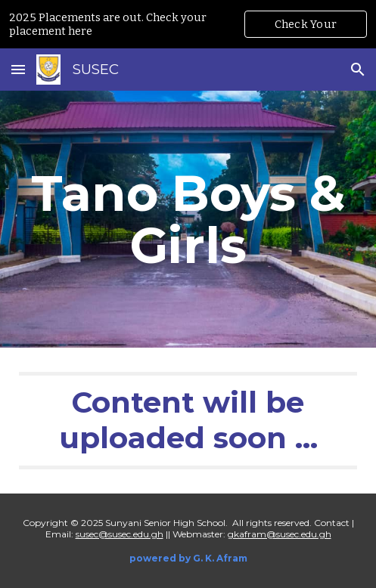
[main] (188, 219)
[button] (18, 69)
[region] (188, 24)
